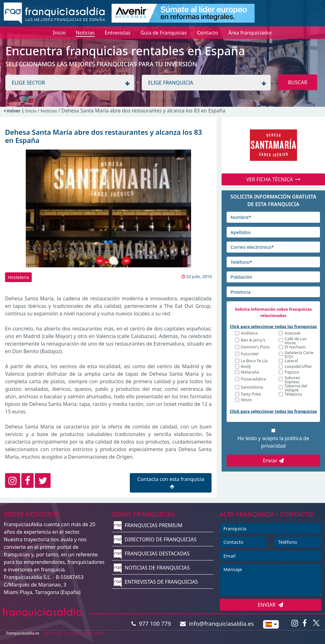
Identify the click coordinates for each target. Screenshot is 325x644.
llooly (246, 367)
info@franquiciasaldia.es (217, 624)
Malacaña (250, 372)
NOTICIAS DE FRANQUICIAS (152, 568)
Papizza (292, 372)
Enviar (273, 461)
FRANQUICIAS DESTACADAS (152, 554)
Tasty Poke (251, 394)
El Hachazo (295, 347)
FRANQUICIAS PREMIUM (148, 525)
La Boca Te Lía (254, 361)
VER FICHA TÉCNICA (273, 179)
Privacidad (94, 633)
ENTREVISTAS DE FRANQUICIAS (156, 582)
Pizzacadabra (253, 379)
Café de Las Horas (295, 341)
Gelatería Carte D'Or (299, 355)
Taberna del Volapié (296, 388)
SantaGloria (252, 387)
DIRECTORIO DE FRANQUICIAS (155, 539)
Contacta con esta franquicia (171, 482)
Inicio (31, 111)
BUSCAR (297, 82)
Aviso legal (53, 633)
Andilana (249, 333)
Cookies (73, 633)
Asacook (292, 333)
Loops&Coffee (298, 367)
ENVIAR (270, 605)
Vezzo (246, 400)
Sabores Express (292, 380)
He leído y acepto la (273, 442)
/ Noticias (48, 111)
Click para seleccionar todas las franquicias (273, 326)
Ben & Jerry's (253, 340)
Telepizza (293, 394)
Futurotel (250, 354)
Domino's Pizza (255, 347)
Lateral (291, 361)
